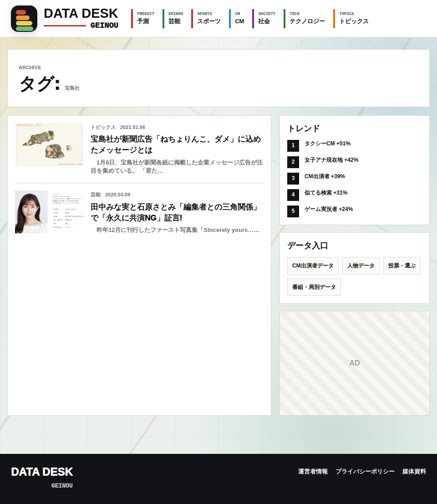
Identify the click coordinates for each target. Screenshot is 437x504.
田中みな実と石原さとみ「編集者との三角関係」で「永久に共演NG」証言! (176, 213)
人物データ (361, 266)
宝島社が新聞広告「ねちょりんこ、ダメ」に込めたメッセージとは (176, 145)
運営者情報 (313, 471)
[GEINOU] (66, 19)
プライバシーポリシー (365, 471)
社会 (267, 18)
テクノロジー (307, 18)
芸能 (176, 18)
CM (239, 18)
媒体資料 (414, 471)
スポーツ (209, 18)
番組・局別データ (314, 287)
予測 (146, 18)
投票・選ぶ (402, 266)
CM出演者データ (313, 266)
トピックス (354, 18)
